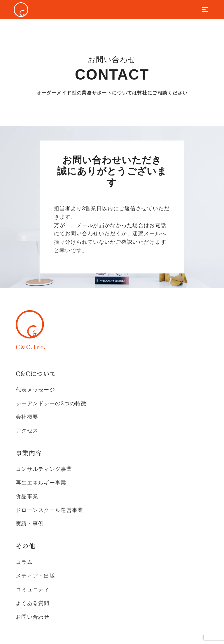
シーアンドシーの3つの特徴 (51, 403)
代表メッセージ (35, 390)
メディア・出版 (35, 576)
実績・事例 (30, 524)
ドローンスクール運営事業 (49, 510)
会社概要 (27, 417)
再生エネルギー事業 (41, 483)
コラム (24, 562)
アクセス (27, 431)
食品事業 (27, 496)
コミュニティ (33, 589)
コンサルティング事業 (44, 469)
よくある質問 (33, 603)
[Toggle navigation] (205, 10)
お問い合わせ (33, 617)
